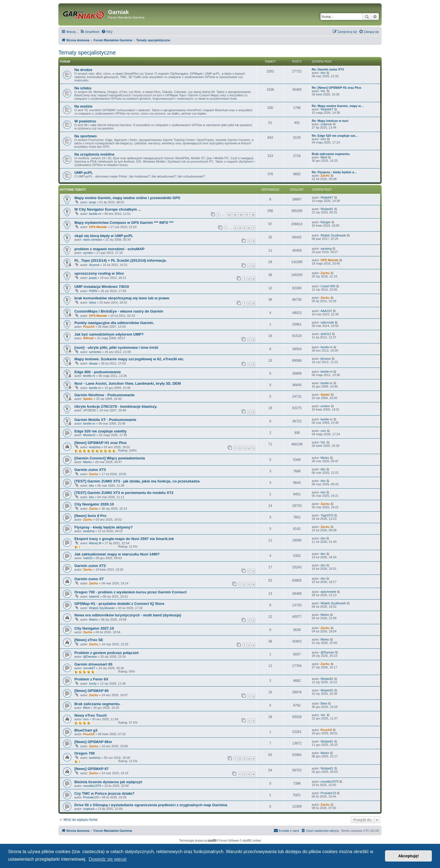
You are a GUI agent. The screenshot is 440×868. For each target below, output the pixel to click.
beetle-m (95, 214)
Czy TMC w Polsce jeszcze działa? (104, 793)
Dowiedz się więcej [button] (108, 859)
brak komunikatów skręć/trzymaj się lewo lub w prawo (122, 298)
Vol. (323, 91)
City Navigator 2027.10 (94, 628)
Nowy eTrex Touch (91, 715)
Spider (88, 399)
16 (241, 215)
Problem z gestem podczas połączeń (106, 653)
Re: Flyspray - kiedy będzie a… (334, 172)
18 (253, 215)
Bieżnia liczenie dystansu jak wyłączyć (108, 782)
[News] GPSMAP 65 (91, 691)
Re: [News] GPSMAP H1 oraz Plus (336, 88)
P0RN (93, 291)
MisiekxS (89, 435)
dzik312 (326, 334)
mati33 (88, 558)
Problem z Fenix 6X (91, 679)
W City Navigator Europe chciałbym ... (108, 209)
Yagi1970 (327, 515)
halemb (94, 596)
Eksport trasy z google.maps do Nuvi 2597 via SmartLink (124, 539)
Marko (87, 462)
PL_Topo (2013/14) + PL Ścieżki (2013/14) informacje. (121, 260)
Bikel (324, 157)
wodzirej (95, 447)
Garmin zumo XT (89, 579)
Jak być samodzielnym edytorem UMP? (109, 334)
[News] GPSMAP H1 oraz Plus (101, 443)
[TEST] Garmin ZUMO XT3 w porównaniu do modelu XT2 (124, 493)
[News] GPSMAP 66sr (93, 742)
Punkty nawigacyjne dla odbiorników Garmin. (114, 323)
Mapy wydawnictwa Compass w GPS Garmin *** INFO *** (124, 223)
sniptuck (326, 124)
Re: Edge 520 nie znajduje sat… (335, 136)
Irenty (93, 684)
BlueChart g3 (86, 730)
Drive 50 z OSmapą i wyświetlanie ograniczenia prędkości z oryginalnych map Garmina (151, 805)
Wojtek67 (327, 109)
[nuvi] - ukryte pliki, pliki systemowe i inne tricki (116, 348)
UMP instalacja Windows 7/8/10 (102, 287)
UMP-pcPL (84, 173)
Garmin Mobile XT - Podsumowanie (105, 420)
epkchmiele (328, 592)
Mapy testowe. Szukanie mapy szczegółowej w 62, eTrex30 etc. (129, 359)
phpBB (212, 841)
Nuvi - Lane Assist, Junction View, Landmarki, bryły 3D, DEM (128, 383)
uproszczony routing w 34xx (99, 273)
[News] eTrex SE (89, 640)
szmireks (95, 352)
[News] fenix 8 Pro (90, 516)
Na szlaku (83, 88)
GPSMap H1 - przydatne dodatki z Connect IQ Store (119, 604)
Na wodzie (83, 106)
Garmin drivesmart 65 (93, 664)
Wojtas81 (327, 209)
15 (235, 215)
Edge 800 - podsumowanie (98, 372)
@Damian (90, 657)
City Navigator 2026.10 (94, 504)
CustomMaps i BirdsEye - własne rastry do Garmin (119, 311)
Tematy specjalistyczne (87, 53)
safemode (327, 322)
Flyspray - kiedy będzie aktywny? (104, 527)
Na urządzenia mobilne (94, 154)
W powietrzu (85, 121)
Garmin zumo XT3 (90, 470)
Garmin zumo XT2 (90, 566)
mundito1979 (92, 786)
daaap (93, 363)
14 (229, 215)
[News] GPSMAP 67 (91, 769)
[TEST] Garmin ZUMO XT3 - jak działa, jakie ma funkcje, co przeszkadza (137, 481)
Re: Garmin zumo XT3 (328, 69)
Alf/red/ (88, 338)
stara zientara (92, 240)
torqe (92, 202)
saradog (326, 249)
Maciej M (95, 543)
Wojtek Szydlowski (333, 235)
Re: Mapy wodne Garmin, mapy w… (338, 106)
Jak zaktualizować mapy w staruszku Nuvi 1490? (117, 554)
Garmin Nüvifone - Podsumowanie (105, 395)
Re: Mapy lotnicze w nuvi (330, 121)
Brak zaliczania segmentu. (331, 154)
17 (247, 215)
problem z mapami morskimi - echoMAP (109, 249)
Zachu (325, 176)
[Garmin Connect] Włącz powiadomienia (110, 458)
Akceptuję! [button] (409, 856)
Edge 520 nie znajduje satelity (100, 431)
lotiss (92, 302)
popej (93, 278)
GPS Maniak (98, 227)
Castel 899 (328, 286)
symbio (88, 253)
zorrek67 (89, 668)
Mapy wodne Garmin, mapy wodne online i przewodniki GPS (127, 198)
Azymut (94, 265)
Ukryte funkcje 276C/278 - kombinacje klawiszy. (116, 406)
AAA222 (326, 311)
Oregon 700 (85, 753)
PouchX (89, 327)
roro (323, 139)
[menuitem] (90, 32)
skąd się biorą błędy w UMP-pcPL (104, 236)
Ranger (326, 222)
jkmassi (326, 359)
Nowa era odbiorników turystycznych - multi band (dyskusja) (128, 615)
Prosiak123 (91, 797)
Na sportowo (86, 136)
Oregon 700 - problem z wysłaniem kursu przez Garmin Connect (130, 592)
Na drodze (83, 70)
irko (323, 73)
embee (325, 406)
